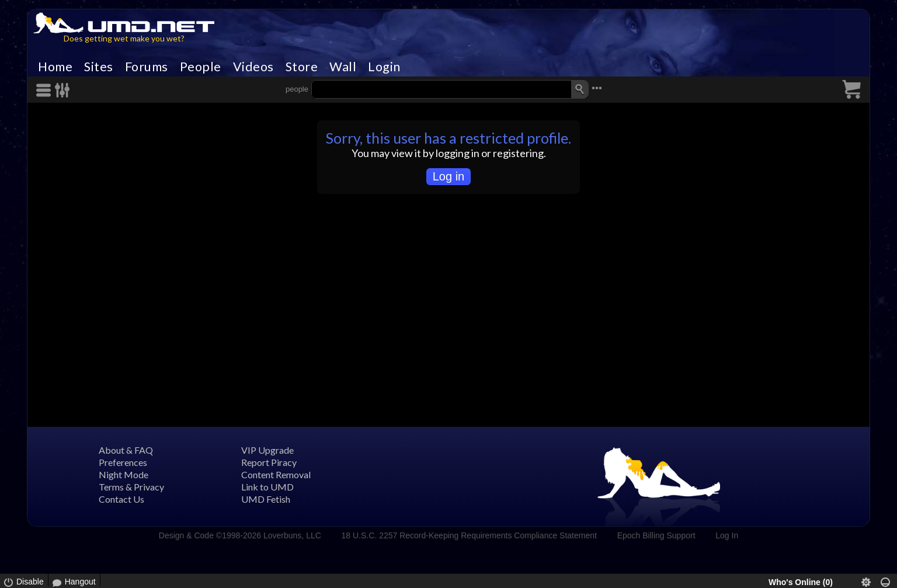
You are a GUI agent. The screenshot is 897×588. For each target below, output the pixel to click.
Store (302, 67)
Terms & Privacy (131, 487)
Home (55, 67)
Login (384, 67)
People (201, 67)
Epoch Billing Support (656, 535)
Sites (99, 67)
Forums (147, 67)
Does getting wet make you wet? (124, 38)
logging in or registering (490, 153)
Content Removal (276, 474)
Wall (343, 67)
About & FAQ (126, 450)
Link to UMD (267, 487)
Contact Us (121, 499)
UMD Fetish (266, 499)
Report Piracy (269, 462)
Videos (253, 67)
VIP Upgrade (267, 450)
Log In (727, 535)
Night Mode (124, 474)
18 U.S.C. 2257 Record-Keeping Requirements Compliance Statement (469, 535)
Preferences (123, 462)
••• (597, 88)
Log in (449, 176)
